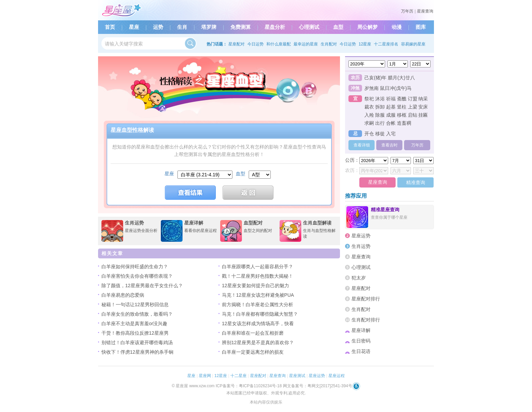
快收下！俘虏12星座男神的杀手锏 (137, 352)
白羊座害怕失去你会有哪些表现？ (137, 276)
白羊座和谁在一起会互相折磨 (253, 333)
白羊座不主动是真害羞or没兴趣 (134, 323)
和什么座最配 (279, 44)
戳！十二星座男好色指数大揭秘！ (258, 276)
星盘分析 (275, 27)
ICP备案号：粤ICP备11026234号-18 (249, 386)
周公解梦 (367, 27)
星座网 (205, 376)
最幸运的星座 (306, 44)
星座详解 (358, 330)
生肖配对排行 (363, 320)
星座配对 (236, 44)
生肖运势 (358, 246)
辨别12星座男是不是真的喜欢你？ (258, 342)
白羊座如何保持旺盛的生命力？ (135, 267)
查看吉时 (389, 145)
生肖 (182, 27)
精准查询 (416, 182)
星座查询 (425, 11)
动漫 (397, 27)
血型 (338, 27)
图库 (421, 27)
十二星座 (239, 376)
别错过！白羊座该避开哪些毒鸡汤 (137, 342)
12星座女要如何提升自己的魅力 (255, 286)
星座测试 (297, 376)
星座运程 (337, 376)
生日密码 (358, 341)
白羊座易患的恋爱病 (123, 295)
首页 (110, 27)
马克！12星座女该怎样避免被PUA (258, 295)
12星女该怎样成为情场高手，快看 (258, 323)
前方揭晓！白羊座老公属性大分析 (258, 305)
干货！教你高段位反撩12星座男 (135, 333)
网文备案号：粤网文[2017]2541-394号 (318, 386)
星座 (134, 27)
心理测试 (309, 27)
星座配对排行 (363, 299)
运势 (158, 27)
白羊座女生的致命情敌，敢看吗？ (137, 314)
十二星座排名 (386, 44)
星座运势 (358, 236)
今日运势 (255, 44)
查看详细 (362, 145)
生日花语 (358, 351)
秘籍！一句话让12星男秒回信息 (135, 305)
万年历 (407, 11)
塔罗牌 (209, 27)
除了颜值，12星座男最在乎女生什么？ (142, 286)
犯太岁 (355, 278)
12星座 (365, 44)
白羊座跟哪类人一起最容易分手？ (258, 267)
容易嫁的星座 (413, 44)
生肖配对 (329, 44)
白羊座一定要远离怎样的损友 (253, 352)
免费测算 (241, 27)
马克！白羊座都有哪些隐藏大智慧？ (260, 314)
